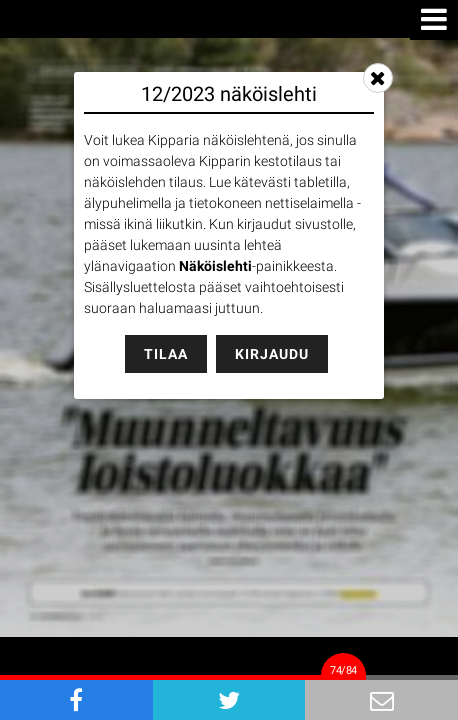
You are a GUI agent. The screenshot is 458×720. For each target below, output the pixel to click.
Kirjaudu (272, 354)
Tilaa (166, 354)
